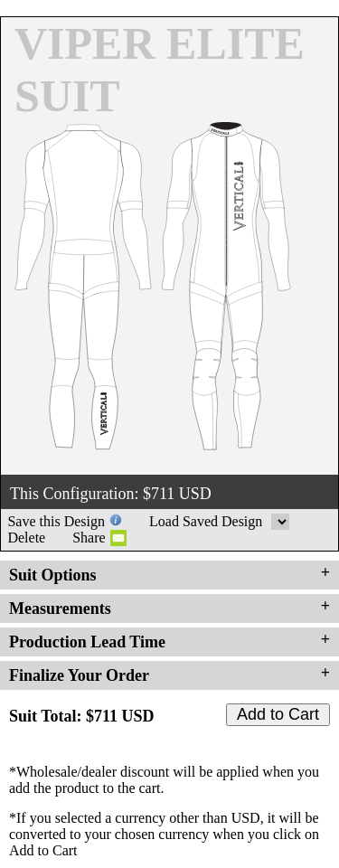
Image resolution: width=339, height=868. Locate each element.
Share (89, 538)
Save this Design (56, 521)
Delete (26, 538)
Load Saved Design (280, 522)
